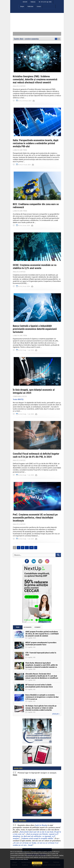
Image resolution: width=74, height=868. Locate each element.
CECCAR (25, 2)
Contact (39, 6)
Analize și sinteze (19, 86)
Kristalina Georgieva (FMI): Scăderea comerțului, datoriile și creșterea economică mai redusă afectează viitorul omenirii (35, 79)
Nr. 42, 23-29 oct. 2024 (25, 101)
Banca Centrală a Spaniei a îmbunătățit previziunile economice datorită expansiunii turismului (35, 329)
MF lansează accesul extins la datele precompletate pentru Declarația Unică (39, 686)
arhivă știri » (56, 714)
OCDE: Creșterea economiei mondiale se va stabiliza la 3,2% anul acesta (35, 267)
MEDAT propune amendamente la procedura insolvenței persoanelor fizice (41, 644)
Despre (22, 6)
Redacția (33, 2)
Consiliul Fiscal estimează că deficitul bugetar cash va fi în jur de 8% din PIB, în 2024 (36, 455)
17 (31, 548)
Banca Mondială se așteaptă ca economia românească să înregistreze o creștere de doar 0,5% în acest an (42, 697)
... (27, 548)
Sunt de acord (37, 863)
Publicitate (30, 6)
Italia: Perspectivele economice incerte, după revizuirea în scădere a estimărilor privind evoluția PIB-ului (36, 143)
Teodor (18, 399)
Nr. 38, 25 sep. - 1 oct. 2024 (26, 350)
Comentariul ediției (20, 396)
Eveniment (38, 627)
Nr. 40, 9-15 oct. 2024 (24, 165)
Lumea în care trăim (20, 150)
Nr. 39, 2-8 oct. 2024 (24, 225)
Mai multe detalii (37, 866)
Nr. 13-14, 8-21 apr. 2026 (45, 2)
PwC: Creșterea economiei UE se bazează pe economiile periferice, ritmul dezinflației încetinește (35, 518)
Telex (18, 627)
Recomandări (28, 627)
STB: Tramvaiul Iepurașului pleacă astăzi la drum (41, 654)
